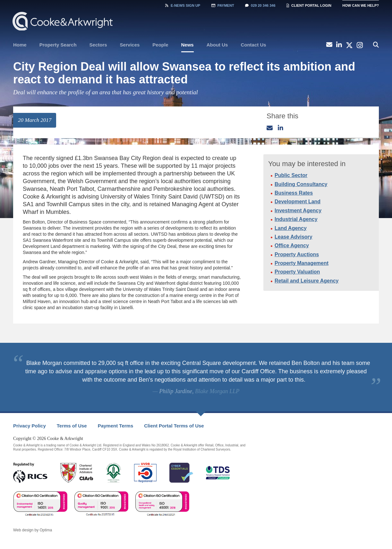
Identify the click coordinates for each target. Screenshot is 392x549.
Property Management (302, 263)
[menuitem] (20, 45)
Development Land (298, 202)
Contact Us (253, 45)
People (160, 45)
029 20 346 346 (260, 5)
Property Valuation (297, 272)
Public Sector (291, 175)
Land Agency (291, 228)
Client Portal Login (309, 5)
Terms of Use (72, 426)
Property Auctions (297, 254)
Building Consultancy (301, 184)
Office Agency (292, 245)
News (187, 45)
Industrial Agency (296, 219)
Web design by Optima (33, 530)
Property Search (58, 45)
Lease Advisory (294, 237)
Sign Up (183, 5)
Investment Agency (298, 211)
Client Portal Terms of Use (174, 426)
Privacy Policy (30, 426)
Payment (223, 5)
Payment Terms (116, 426)
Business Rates (294, 193)
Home (20, 45)
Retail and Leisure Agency (307, 281)
